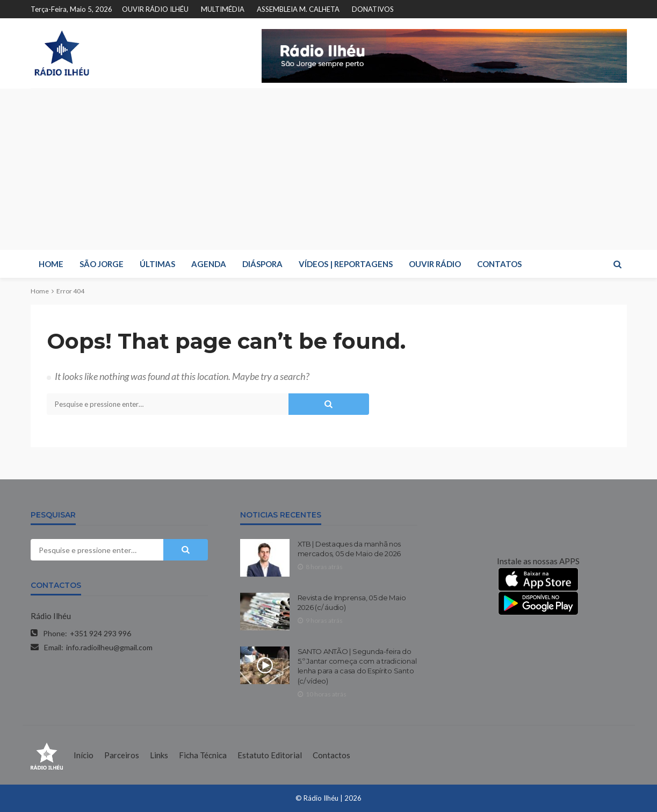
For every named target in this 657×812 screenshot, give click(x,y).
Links (159, 755)
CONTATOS (499, 264)
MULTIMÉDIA (223, 9)
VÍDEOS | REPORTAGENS (346, 264)
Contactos (331, 755)
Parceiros (122, 755)
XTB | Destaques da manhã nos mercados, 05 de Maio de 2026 (349, 549)
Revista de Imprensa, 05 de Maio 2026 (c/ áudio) (352, 602)
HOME (51, 264)
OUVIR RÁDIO (435, 264)
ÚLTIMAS (157, 264)
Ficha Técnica (203, 755)
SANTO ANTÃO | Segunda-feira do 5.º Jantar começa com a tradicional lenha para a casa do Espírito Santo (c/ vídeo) (357, 666)
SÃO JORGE (102, 264)
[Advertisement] (329, 169)
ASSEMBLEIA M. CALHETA (298, 9)
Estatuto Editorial (270, 755)
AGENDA (209, 264)
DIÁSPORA (262, 264)
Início (84, 755)
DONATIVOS (373, 9)
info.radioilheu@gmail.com (109, 647)
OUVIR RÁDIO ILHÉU (155, 9)
